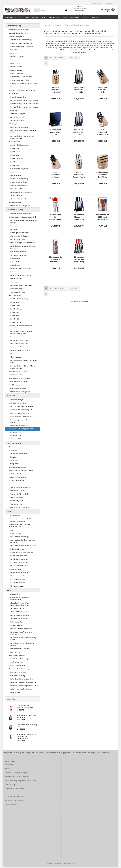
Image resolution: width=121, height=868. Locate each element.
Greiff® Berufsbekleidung (17, 657)
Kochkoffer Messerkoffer (17, 404)
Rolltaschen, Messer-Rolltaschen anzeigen (21, 422)
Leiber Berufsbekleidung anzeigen (22, 680)
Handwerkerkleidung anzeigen (19, 448)
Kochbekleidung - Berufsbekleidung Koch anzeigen (24, 223)
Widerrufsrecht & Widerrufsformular (17, 778)
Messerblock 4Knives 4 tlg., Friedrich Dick (79, 218)
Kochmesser (54, 17)
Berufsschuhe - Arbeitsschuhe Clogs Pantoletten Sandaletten (21, 521)
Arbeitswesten (13, 462)
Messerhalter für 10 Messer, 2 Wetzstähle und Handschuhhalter (103, 218)
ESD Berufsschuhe (15, 535)
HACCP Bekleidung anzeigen (20, 146)
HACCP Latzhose (16, 310)
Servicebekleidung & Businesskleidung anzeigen (23, 249)
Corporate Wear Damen (18, 253)
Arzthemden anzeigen (18, 115)
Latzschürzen (15, 338)
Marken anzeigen (14, 595)
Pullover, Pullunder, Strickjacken (21, 193)
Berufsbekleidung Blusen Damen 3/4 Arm (24, 105)
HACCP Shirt (15, 320)
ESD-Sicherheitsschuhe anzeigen (22, 554)
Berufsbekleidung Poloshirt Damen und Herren (23, 133)
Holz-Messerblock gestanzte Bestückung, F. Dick (55, 176)
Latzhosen (12, 458)
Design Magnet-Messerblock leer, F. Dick (102, 176)
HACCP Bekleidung (15, 143)
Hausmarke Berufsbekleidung (19, 670)
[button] (46, 59)
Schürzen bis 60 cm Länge (19, 348)
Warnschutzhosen (16, 499)
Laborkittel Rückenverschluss (19, 51)
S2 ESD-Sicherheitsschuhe (19, 560)
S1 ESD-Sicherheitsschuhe (19, 557)
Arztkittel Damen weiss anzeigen (21, 41)
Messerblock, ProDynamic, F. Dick (103, 91)
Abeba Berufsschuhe (17, 610)
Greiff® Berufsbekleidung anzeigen (22, 660)
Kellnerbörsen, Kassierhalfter (20, 270)
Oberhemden (15, 283)
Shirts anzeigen (16, 358)
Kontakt (8, 770)
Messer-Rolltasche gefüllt (19, 427)
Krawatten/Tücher (16, 190)
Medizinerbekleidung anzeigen (19, 31)
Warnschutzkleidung (15, 485)
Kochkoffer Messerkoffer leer (20, 415)
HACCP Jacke (15, 307)
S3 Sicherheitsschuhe (18, 584)
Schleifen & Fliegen (17, 197)
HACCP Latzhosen (16, 160)
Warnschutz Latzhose (18, 492)
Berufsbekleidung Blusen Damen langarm (24, 102)
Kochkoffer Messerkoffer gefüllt (21, 411)
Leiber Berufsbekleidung (17, 677)
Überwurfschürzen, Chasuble (18, 373)
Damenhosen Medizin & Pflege (19, 81)
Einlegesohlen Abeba (17, 623)
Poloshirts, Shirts (14, 125)
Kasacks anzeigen (17, 58)
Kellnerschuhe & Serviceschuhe (21, 277)
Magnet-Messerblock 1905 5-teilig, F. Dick (55, 91)
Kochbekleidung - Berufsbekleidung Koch (22, 218)
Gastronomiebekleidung (35, 17)
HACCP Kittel (15, 150)
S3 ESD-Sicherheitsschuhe (19, 564)
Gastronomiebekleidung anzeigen (20, 215)
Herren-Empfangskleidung (19, 187)
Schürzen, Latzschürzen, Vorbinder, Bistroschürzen (20, 328)
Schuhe (86, 17)
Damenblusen (13, 95)
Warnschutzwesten (17, 505)
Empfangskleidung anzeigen (20, 180)
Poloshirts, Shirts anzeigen (19, 129)
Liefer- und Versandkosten (14, 798)
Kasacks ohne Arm (17, 75)
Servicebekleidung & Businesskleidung (22, 244)
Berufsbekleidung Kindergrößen (19, 207)
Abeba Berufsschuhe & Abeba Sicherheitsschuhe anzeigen (20, 605)
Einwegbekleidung (15, 173)
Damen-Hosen (15, 260)
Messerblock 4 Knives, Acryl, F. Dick (55, 133)
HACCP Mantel (15, 314)
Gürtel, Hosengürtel (15, 204)
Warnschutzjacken (17, 502)
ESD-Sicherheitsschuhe (17, 550)
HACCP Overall (15, 317)
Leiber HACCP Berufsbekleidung (21, 690)
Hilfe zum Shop (10, 786)
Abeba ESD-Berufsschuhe (19, 613)
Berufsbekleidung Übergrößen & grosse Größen (21, 782)
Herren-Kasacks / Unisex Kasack (21, 78)
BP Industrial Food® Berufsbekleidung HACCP (23, 640)
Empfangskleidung (15, 177)
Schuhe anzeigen (14, 517)
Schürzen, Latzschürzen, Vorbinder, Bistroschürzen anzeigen (22, 334)
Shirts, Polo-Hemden (15, 475)
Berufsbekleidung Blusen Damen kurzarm (24, 108)
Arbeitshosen (13, 452)
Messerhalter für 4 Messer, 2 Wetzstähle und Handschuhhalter (56, 261)
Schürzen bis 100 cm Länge (20, 341)
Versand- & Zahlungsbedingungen (16, 774)
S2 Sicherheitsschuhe (18, 581)
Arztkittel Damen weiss (16, 38)
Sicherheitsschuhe (15, 570)
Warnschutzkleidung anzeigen (20, 489)
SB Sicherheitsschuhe (18, 587)
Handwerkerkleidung (71, 17)
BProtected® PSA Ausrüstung (20, 650)
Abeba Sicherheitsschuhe (19, 620)
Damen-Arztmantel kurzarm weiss (22, 48)
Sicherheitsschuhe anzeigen (20, 574)
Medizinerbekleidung (14, 17)
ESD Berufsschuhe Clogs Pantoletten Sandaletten (23, 542)
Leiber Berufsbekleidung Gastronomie (23, 684)
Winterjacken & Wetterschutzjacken (21, 200)
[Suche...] (37, 10)
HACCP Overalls (16, 163)
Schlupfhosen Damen (18, 88)
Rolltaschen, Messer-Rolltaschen (20, 418)
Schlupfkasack (15, 61)
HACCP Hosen (15, 157)
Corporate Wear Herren (18, 256)
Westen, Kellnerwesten (18, 293)
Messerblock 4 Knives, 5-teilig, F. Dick (79, 133)
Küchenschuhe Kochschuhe (20, 237)
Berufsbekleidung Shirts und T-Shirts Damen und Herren (23, 368)
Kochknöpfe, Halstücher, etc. (20, 234)
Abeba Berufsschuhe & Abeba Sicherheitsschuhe (19, 600)
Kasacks (12, 55)
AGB (6, 794)
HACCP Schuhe (16, 324)
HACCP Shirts (15, 167)
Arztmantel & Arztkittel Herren (18, 34)
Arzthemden (13, 112)
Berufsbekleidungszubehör (18, 479)
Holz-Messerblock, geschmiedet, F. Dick (103, 134)
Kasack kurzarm (16, 65)
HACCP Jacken (15, 153)
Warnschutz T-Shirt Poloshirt (20, 495)
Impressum (9, 766)
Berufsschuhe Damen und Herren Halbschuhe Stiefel (20, 527)
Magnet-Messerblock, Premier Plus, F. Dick (79, 176)
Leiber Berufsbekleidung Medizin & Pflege (24, 687)
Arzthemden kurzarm (17, 118)
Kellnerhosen (15, 273)
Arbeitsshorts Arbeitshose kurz (19, 455)
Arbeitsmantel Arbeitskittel (17, 468)
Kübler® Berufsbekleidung (17, 674)
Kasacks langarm (16, 71)
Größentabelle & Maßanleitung (15, 790)
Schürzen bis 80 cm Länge (19, 345)
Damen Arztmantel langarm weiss (22, 44)
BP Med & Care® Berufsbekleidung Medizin (22, 646)
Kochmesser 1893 (15, 440)
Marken (95, 17)
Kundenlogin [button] (97, 4)
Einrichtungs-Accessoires (17, 390)
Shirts (11, 355)
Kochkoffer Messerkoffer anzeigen (22, 408)
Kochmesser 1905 (15, 433)
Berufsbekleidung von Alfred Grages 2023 (61, 865)
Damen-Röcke (15, 263)
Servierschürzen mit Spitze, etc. (21, 352)
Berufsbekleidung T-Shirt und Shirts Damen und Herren (22, 139)
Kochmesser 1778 (15, 437)
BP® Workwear (16, 653)
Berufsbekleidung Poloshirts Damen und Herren (24, 363)
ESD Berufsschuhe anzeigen (20, 538)
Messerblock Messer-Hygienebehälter (21, 430)
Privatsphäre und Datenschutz (15, 802)
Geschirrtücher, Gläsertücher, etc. (20, 380)
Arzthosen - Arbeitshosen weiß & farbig (22, 92)
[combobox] (60, 59)
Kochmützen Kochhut (18, 241)
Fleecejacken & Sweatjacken (18, 170)
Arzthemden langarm (17, 122)
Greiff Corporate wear (18, 667)
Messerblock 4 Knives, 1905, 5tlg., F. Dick (79, 91)
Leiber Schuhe (15, 694)
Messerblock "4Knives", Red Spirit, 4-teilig (79, 261)
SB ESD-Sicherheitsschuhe (19, 567)
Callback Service (11, 806)
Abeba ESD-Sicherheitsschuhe (21, 617)
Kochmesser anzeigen (16, 401)
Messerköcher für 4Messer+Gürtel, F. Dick (55, 218)
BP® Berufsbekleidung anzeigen (21, 630)
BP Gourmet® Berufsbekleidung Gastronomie (21, 635)
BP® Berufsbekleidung (16, 627)
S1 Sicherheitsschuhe (18, 577)
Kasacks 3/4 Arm (16, 68)
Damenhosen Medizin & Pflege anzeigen (24, 85)
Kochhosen (14, 231)
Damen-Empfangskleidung (19, 183)
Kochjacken (14, 227)
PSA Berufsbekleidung (16, 482)
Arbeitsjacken (13, 465)
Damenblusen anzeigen (18, 98)
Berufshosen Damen (16, 376)
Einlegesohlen (13, 531)
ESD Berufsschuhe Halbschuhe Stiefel (23, 547)
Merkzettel (109, 4)
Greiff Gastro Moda (17, 664)
